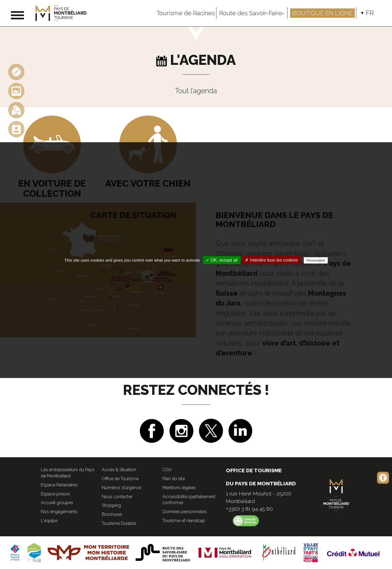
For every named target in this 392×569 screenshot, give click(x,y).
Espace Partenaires (59, 485)
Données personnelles (185, 512)
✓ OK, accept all (222, 260)
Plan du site (174, 479)
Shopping (111, 505)
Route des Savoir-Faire (252, 13)
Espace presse (55, 494)
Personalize (316, 260)
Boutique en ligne (322, 13)
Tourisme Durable (119, 523)
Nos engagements (59, 512)
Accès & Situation (119, 470)
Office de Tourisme (120, 479)
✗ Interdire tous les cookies (271, 260)
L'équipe (49, 521)
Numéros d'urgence (122, 488)
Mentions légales (179, 488)
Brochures (112, 514)
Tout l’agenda (196, 91)
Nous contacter (117, 497)
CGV (167, 470)
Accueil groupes (57, 503)
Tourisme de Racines (186, 13)
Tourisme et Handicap (184, 521)
